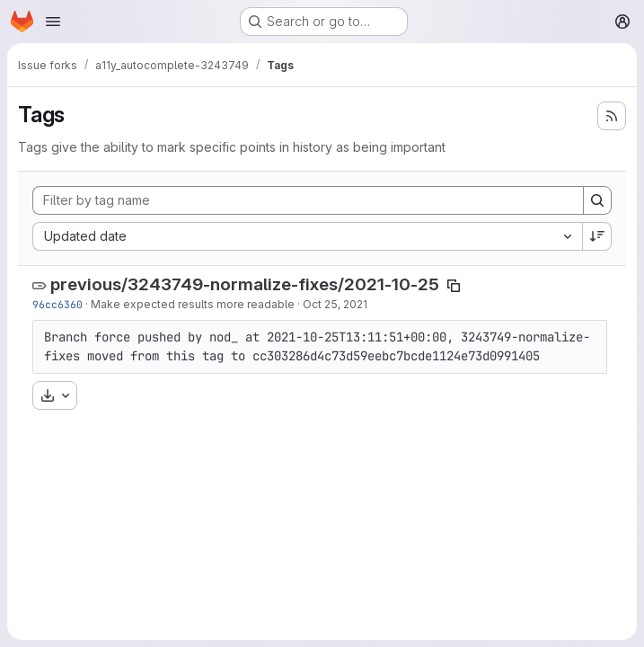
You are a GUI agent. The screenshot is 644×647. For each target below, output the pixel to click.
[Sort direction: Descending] (597, 236)
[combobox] (307, 236)
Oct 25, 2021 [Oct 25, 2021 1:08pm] (335, 304)
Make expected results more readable (193, 304)
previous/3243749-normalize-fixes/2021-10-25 (245, 284)
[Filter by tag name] (308, 200)
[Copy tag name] (454, 286)
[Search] (597, 200)
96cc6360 (57, 304)
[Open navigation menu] (53, 22)
